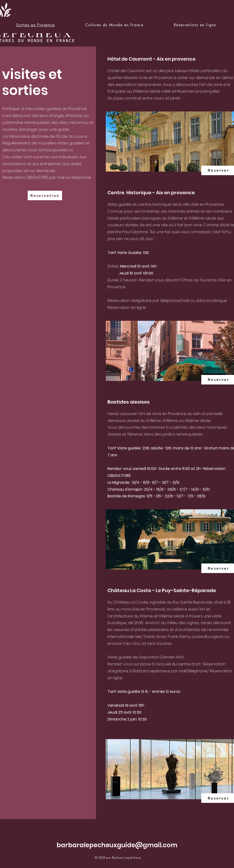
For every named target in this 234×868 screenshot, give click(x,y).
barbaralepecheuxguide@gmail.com (117, 845)
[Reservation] (45, 195)
